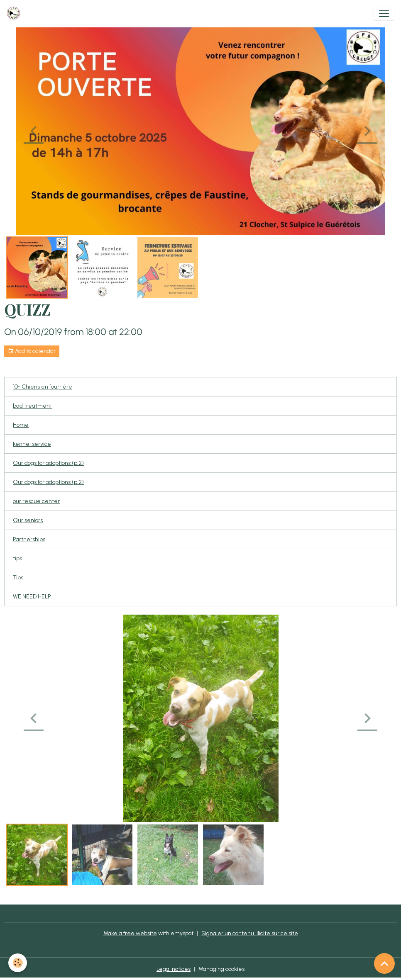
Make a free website (130, 933)
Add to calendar (32, 351)
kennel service (32, 444)
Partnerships (29, 539)
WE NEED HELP (32, 597)
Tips (18, 578)
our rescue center (36, 501)
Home (21, 425)
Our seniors (28, 520)
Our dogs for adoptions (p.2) (48, 463)
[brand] (15, 14)
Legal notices (174, 969)
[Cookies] (18, 963)
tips (17, 558)
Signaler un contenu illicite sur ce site (250, 933)
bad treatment (32, 406)
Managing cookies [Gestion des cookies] (221, 969)
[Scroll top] (384, 963)
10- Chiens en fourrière (43, 387)
